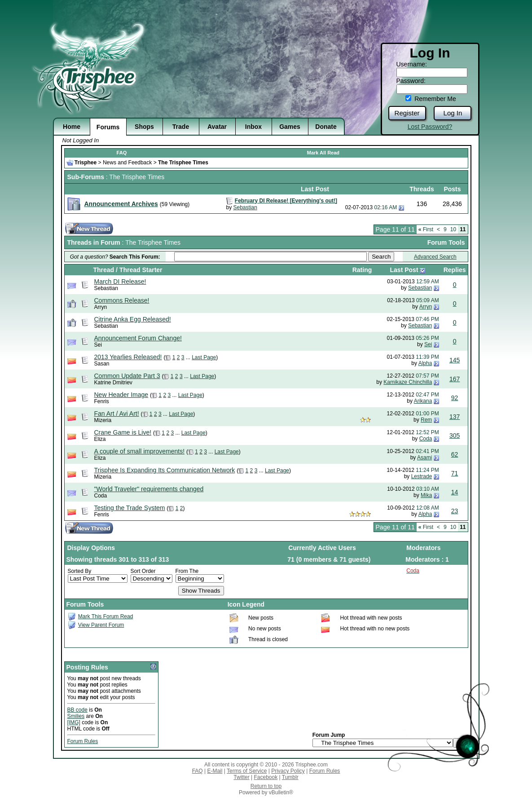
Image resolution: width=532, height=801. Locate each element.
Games (290, 127)
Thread (104, 270)
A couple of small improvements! (140, 451)
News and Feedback (127, 163)
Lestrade (422, 476)
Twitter (241, 777)
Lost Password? (430, 127)
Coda (426, 439)
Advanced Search (435, 257)
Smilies (76, 716)
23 (455, 511)
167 (455, 379)
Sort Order (143, 571)
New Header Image (121, 395)
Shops (144, 127)
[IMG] (74, 722)
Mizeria (103, 420)
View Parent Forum (101, 625)
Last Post (404, 270)
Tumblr (290, 777)
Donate (326, 127)
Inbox (253, 127)
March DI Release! (120, 282)
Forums (108, 127)
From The (187, 571)
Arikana (423, 401)
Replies (455, 270)
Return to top (266, 786)
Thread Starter (141, 270)
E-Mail (215, 771)
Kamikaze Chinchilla (408, 382)
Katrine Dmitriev (113, 383)
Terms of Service (247, 771)
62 (455, 454)
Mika (426, 495)
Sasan (102, 364)
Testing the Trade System (130, 508)
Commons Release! (122, 300)
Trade (181, 127)
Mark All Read (323, 153)
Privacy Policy (288, 771)
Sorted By (80, 571)
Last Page (204, 357)
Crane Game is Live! (123, 432)
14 (455, 492)
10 (453, 229)
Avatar (217, 127)
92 (455, 398)
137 (455, 417)
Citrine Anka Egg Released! (133, 319)
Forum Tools (446, 242)
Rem (426, 420)
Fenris (102, 401)
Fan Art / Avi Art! (117, 414)
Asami (424, 458)
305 (455, 436)
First (426, 229)
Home (72, 127)
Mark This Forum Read (106, 616)
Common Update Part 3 (127, 376)
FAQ (122, 153)
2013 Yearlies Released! (128, 357)
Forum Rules (83, 741)
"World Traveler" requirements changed (149, 489)
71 (455, 473)
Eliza (100, 439)
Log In (453, 113)
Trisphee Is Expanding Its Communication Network (165, 470)
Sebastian (245, 207)
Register (407, 113)
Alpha (425, 363)
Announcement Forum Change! (138, 338)
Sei (98, 345)
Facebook (266, 777)
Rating (362, 270)
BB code (77, 710)
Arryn (101, 307)
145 (455, 360)
